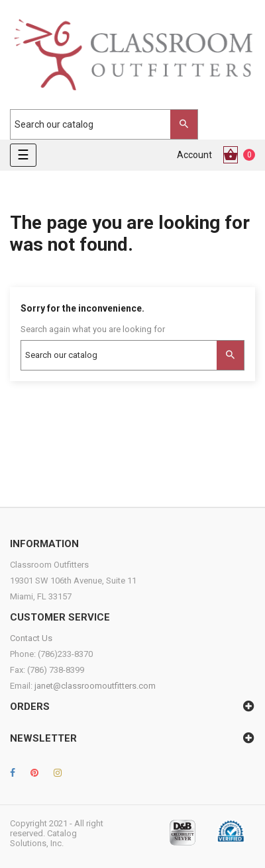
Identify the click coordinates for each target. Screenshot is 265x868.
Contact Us (31, 638)
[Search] (97, 124)
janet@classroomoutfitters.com (95, 686)
